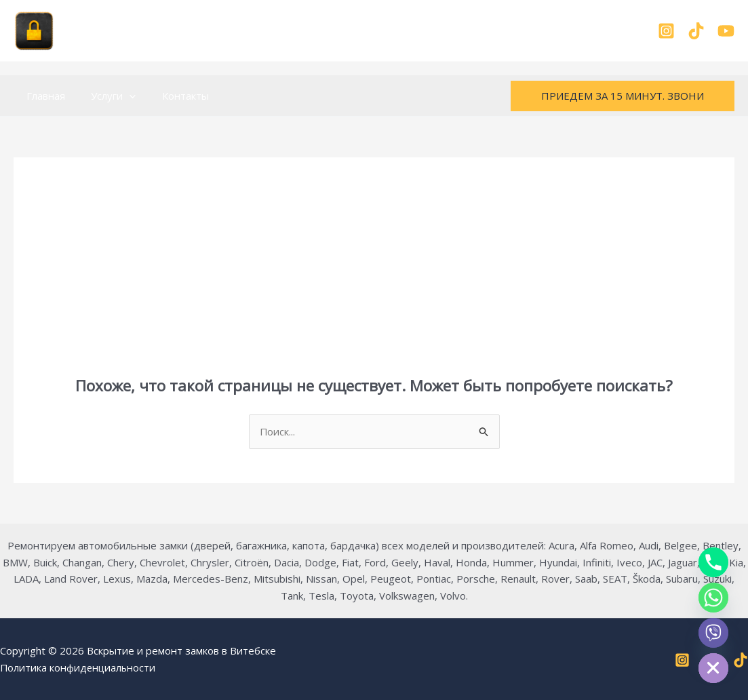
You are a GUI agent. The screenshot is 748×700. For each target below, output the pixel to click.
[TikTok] (696, 31)
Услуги (105, 96)
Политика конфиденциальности (79, 667)
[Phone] (713, 562)
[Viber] (713, 633)
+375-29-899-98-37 (374, 31)
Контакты (171, 96)
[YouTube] (726, 31)
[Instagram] (666, 31)
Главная (43, 96)
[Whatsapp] (713, 598)
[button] (121, 96)
